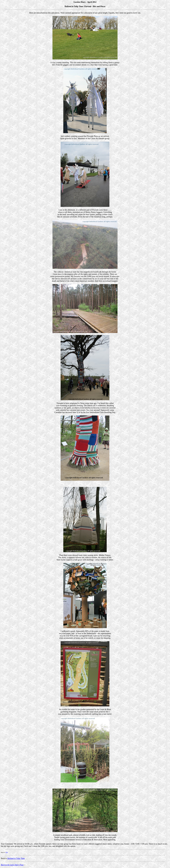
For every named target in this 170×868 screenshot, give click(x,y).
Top (7, 852)
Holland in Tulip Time (16, 858)
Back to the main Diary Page (12, 865)
